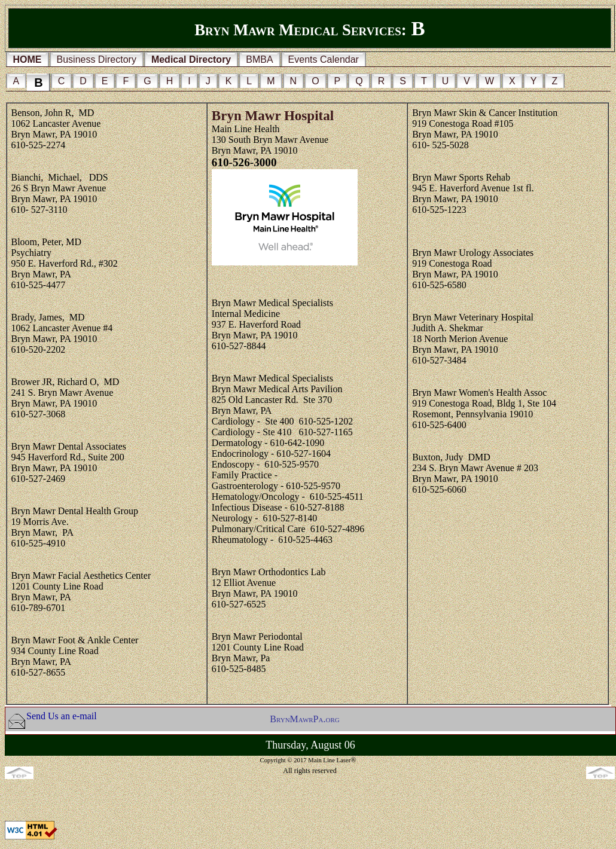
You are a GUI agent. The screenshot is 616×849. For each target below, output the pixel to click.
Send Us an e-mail (62, 716)
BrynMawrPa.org (304, 719)
